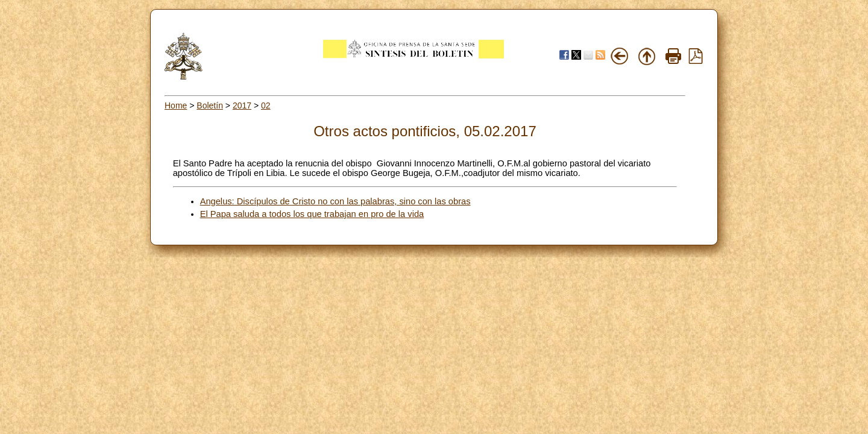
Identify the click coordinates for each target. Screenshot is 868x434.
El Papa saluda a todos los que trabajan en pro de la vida (312, 214)
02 (266, 105)
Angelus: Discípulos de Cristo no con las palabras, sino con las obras (335, 201)
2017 (242, 105)
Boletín (210, 105)
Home (176, 105)
